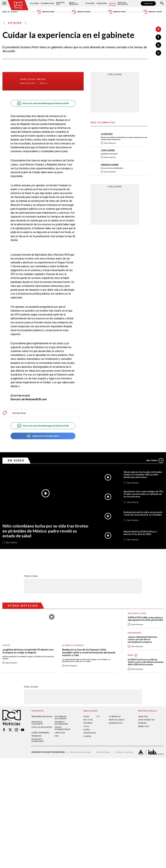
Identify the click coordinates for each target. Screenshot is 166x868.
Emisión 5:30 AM (45, 12)
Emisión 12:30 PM (81, 12)
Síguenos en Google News (43, 436)
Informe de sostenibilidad (61, 723)
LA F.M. (86, 726)
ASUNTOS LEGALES (117, 720)
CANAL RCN (148, 3)
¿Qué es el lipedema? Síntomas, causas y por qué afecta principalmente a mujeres (143, 639)
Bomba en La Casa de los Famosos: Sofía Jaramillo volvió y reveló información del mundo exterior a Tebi (89, 652)
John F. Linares (108, 150)
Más (155, 460)
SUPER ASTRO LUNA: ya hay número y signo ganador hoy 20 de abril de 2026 (145, 619)
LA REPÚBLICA (115, 716)
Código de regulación (42, 727)
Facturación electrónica (60, 717)
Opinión (112, 3)
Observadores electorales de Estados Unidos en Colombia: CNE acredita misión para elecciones (143, 475)
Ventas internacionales (62, 728)
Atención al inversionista (38, 740)
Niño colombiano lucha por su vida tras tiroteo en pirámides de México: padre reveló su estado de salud (45, 531)
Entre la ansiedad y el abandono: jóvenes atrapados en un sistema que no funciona (124, 138)
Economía (90, 3)
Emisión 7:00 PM (117, 12)
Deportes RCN (60, 3)
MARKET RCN (143, 726)
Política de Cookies (103, 752)
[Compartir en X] (158, 45)
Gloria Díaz (107, 134)
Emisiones (11, 12)
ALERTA (87, 730)
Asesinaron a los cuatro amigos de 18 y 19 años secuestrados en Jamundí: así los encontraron (143, 494)
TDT (98, 716)
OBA (56, 736)
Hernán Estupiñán (110, 165)
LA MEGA (87, 736)
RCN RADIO (88, 723)
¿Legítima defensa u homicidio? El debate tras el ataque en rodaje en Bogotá (28, 651)
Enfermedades (134, 633)
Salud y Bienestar (74, 3)
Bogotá (6, 645)
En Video (16, 460)
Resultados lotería (137, 613)
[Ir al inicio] (18, 5)
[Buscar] (162, 4)
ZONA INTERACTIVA (146, 720)
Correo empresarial (40, 733)
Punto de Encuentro (123, 3)
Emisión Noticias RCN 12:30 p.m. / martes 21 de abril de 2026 (141, 533)
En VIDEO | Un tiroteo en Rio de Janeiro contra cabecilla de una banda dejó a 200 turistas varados (146, 662)
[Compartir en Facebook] (158, 37)
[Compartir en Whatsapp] (158, 53)
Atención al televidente (37, 723)
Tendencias (101, 3)
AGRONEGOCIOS (116, 723)
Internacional (48, 3)
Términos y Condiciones (124, 752)
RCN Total (88, 720)
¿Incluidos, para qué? (109, 154)
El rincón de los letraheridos (112, 168)
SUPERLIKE (142, 723)
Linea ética (60, 733)
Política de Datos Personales (80, 752)
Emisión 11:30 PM (153, 12)
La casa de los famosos (73, 645)
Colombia (34, 3)
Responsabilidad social (42, 716)
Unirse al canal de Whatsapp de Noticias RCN (43, 103)
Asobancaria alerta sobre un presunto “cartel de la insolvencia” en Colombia (143, 513)
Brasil (131, 655)
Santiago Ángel (33, 79)
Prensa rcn (36, 736)
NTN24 (86, 716)
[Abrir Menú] (4, 4)
